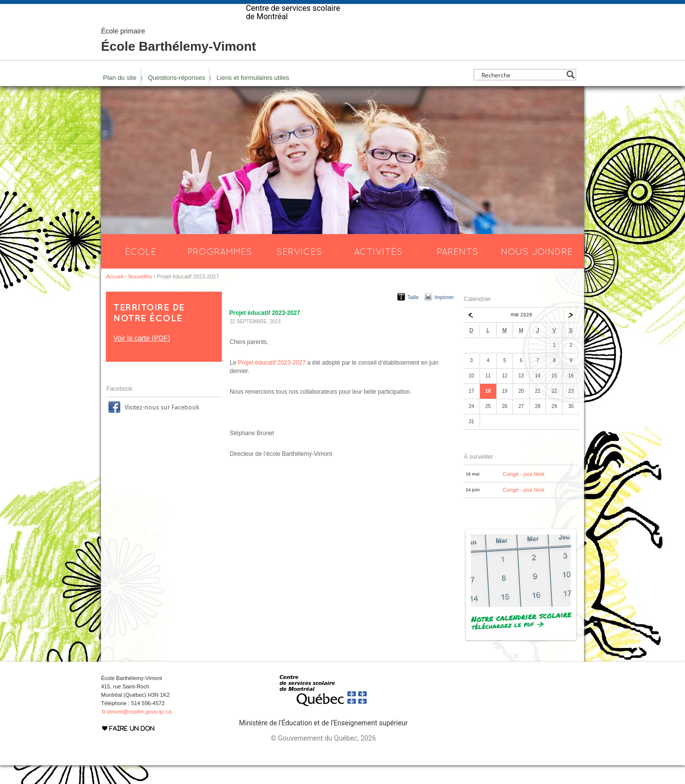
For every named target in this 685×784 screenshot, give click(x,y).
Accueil (115, 295)
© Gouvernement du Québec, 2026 (323, 757)
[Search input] (522, 93)
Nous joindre (537, 270)
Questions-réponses (176, 96)
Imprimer (444, 316)
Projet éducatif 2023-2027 (272, 381)
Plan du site (120, 96)
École (140, 270)
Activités (378, 270)
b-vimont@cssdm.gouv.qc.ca (137, 730)
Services (299, 270)
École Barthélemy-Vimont (179, 59)
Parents (458, 270)
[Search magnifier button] (570, 93)
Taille (413, 316)
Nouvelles (140, 295)
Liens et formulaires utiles (253, 96)
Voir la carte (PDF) (142, 357)
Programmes (220, 270)
